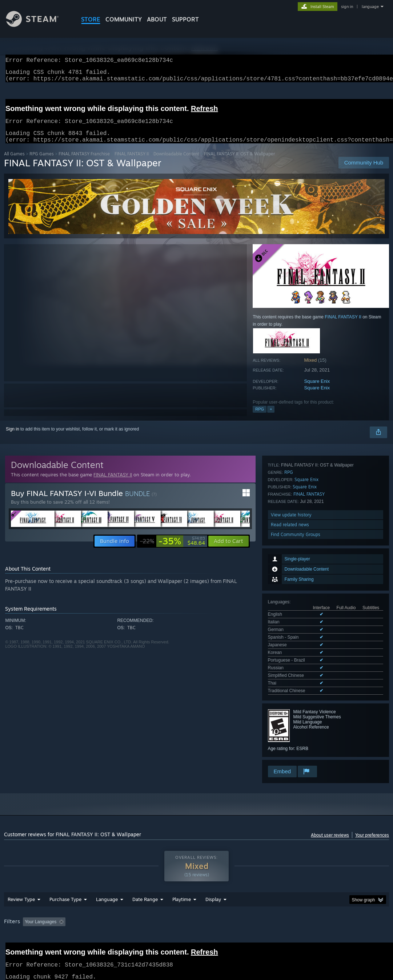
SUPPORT (185, 19)
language (370, 7)
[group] (196, 907)
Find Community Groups (296, 716)
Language (107, 879)
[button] (228, 550)
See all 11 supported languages (299, 569)
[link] (173, 550)
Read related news (290, 706)
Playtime (182, 879)
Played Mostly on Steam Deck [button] (222, 902)
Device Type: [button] (18, 912)
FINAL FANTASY (309, 675)
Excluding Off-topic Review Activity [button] (114, 902)
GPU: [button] (345, 902)
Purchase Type (65, 879)
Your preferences (372, 805)
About (157, 19)
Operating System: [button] (283, 902)
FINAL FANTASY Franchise (84, 162)
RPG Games (42, 162)
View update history (291, 696)
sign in (347, 7)
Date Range (145, 879)
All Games (14, 162)
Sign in (13, 438)
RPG (260, 418)
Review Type (21, 879)
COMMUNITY (124, 19)
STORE (91, 19)
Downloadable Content (176, 162)
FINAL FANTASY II (132, 162)
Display (213, 879)
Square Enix (317, 390)
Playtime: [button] (170, 902)
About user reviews (330, 805)
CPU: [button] (321, 902)
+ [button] (271, 418)
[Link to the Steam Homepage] (38, 25)
